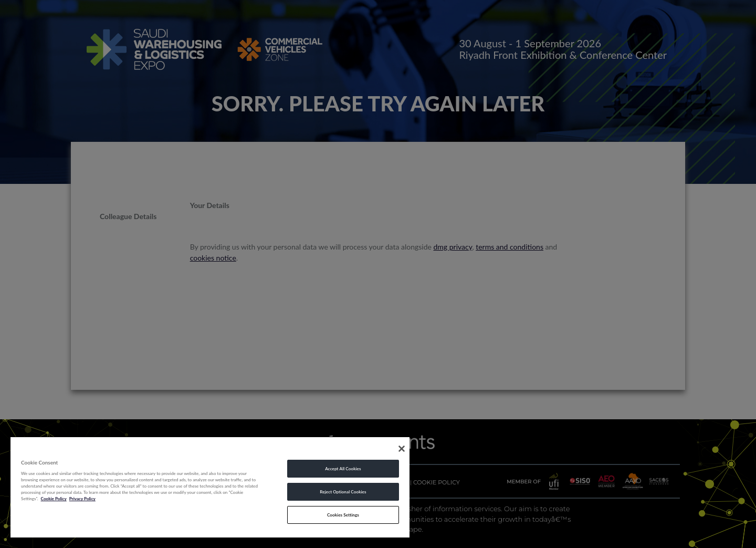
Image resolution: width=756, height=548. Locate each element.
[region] (210, 487)
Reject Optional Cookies (343, 492)
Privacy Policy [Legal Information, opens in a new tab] (82, 499)
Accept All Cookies (343, 469)
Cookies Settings (343, 515)
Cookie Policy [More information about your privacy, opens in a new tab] (54, 499)
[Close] (402, 449)
